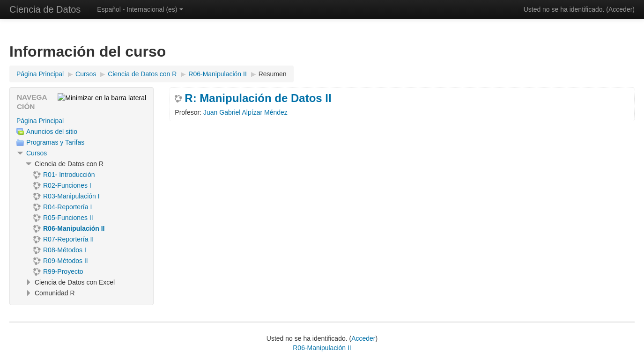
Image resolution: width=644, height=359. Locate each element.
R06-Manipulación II (322, 348)
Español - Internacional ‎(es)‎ (140, 9)
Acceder (620, 9)
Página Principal (40, 121)
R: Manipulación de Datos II (258, 98)
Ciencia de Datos (45, 9)
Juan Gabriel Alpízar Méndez (245, 112)
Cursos (37, 153)
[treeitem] (81, 121)
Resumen (273, 74)
